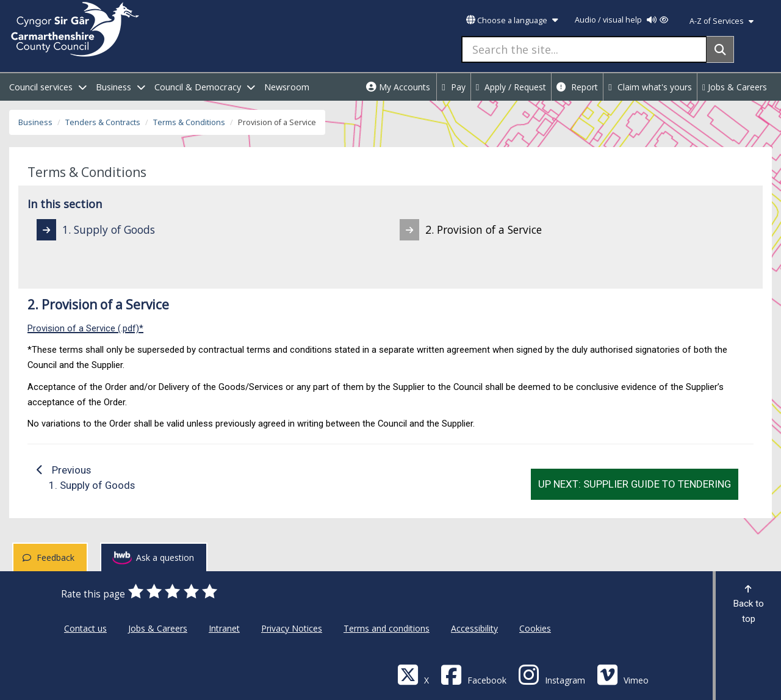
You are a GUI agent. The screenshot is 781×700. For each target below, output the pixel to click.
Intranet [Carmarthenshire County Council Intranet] (224, 628)
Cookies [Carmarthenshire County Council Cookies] (535, 628)
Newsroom (287, 87)
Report (577, 87)
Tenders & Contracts (103, 122)
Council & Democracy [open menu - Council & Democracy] (205, 87)
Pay (454, 87)
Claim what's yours (650, 87)
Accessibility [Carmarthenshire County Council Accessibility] (474, 628)
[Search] (720, 49)
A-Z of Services (722, 21)
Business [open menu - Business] (121, 87)
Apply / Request (511, 87)
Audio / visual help (621, 20)
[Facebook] (473, 674)
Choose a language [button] (512, 20)
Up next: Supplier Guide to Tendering (635, 484)
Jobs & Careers (735, 87)
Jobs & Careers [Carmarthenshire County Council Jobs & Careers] (158, 628)
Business (35, 122)
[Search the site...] (584, 49)
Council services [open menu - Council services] (48, 87)
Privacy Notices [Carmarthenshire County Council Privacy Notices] (292, 628)
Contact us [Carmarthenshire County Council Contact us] (85, 628)
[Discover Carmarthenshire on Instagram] (552, 674)
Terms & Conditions (189, 122)
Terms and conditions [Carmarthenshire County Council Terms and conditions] (387, 628)
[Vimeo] (623, 674)
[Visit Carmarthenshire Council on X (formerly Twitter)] (413, 674)
